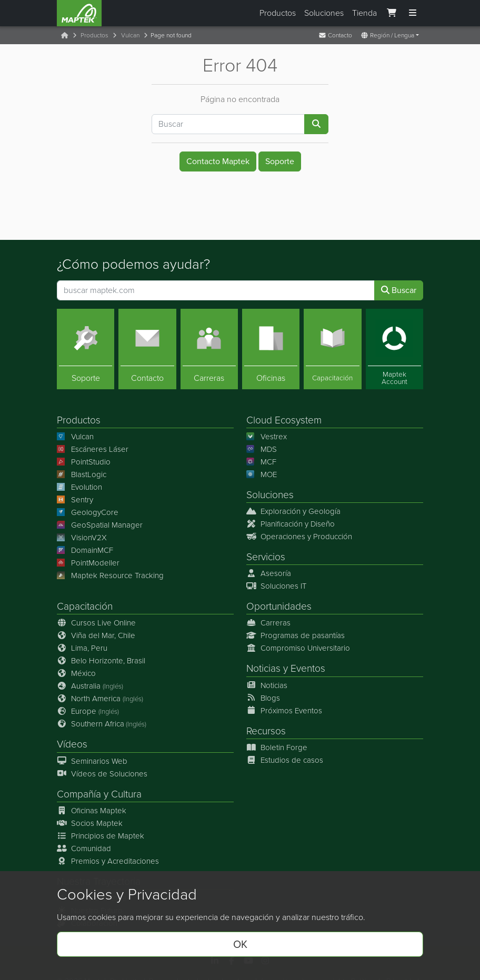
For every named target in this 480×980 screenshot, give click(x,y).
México (76, 674)
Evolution (79, 487)
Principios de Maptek (101, 836)
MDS (262, 449)
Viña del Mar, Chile (96, 636)
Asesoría (269, 574)
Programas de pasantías (296, 636)
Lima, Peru (82, 649)
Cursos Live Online (96, 623)
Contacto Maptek (218, 161)
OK (240, 944)
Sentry (75, 500)
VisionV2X (82, 538)
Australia (90, 686)
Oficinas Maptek (92, 811)
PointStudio (84, 462)
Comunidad (84, 848)
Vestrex (267, 437)
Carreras (268, 623)
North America (100, 699)
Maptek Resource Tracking (110, 575)
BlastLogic (82, 474)
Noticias (263, 669)
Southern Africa (102, 724)
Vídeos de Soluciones (102, 774)
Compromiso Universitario (298, 649)
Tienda (364, 13)
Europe (88, 712)
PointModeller (88, 563)
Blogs (263, 698)
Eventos (308, 669)
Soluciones (324, 13)
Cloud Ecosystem (284, 420)
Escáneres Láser (93, 449)
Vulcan (130, 35)
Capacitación (85, 607)
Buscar (399, 290)
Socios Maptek (90, 823)
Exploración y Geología (293, 511)
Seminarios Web (92, 761)
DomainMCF (85, 550)
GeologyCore (88, 512)
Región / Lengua (387, 35)
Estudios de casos (285, 760)
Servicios (266, 557)
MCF (261, 462)
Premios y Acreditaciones (108, 861)
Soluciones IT (276, 587)
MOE (262, 474)
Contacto (335, 35)
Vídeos (72, 745)
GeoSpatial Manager (100, 525)
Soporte (280, 161)
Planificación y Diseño (291, 524)
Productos (278, 13)
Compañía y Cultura (99, 794)
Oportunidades (279, 607)
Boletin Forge (277, 747)
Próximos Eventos (284, 711)
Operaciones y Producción (299, 537)
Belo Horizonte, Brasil (101, 661)
